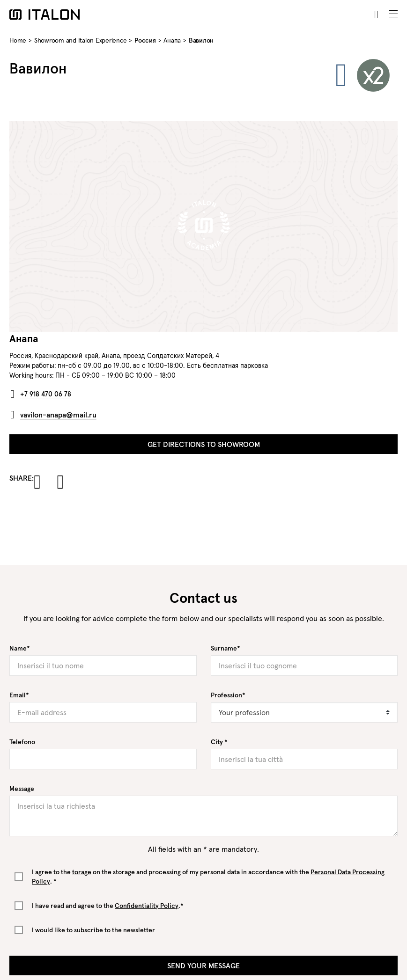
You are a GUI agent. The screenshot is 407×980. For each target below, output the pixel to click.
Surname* (226, 648)
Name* (20, 648)
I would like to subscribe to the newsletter (93, 930)
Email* (19, 695)
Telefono (22, 742)
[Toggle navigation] (393, 14)
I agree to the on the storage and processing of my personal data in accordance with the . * (208, 877)
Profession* (228, 695)
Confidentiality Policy (147, 906)
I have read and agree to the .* (108, 906)
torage (82, 872)
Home (18, 40)
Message (22, 789)
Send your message (203, 965)
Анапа (172, 40)
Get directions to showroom (204, 444)
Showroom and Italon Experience (81, 40)
